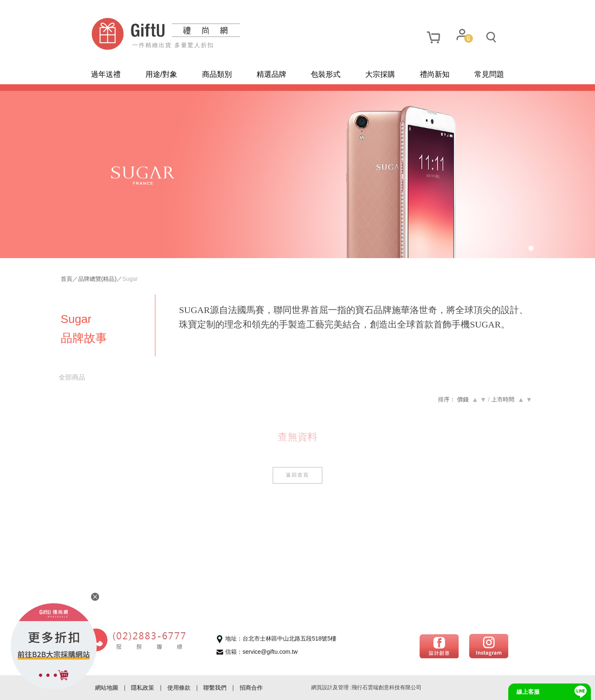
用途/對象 (161, 74)
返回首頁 (297, 477)
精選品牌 (271, 74)
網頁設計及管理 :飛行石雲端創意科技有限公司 (366, 687)
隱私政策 (143, 688)
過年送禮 (106, 74)
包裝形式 (326, 74)
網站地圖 (107, 688)
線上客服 (528, 692)
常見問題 (489, 74)
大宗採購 (380, 74)
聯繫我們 (215, 688)
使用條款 (179, 688)
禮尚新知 (435, 74)
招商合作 (251, 688)
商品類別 (217, 74)
